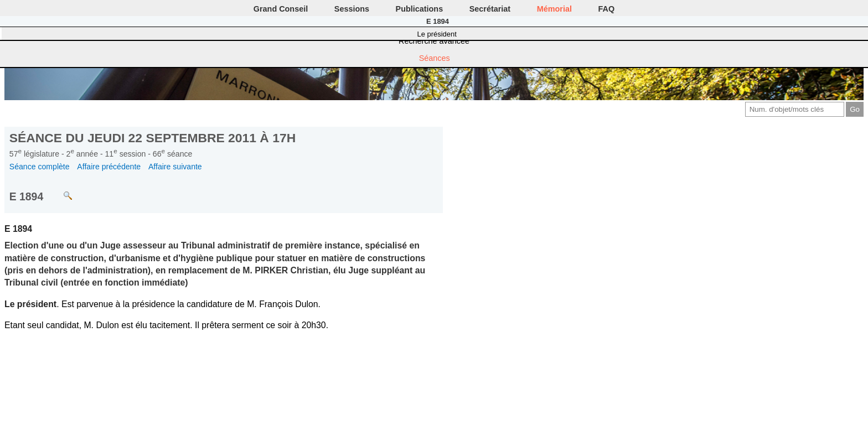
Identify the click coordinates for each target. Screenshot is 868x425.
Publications (420, 9)
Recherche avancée (434, 41)
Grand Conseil (281, 9)
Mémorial (554, 9)
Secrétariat (490, 9)
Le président (437, 34)
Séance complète (40, 167)
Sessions (352, 9)
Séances (435, 58)
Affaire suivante (175, 167)
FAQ (607, 9)
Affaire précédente (109, 167)
